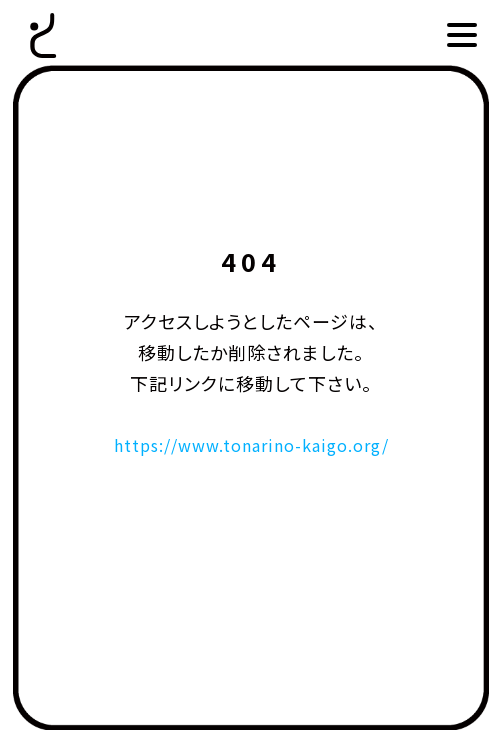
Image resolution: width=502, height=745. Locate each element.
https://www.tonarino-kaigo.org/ (251, 444)
